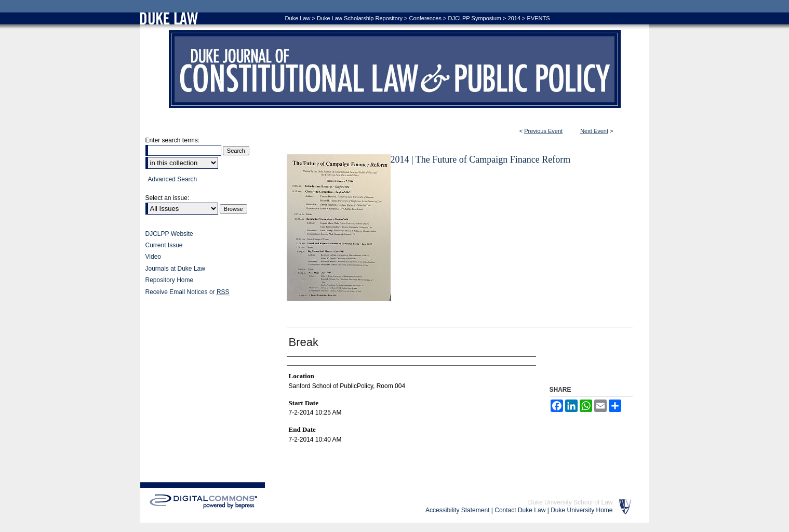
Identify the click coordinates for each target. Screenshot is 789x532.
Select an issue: (168, 198)
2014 (514, 18)
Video (153, 257)
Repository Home (170, 280)
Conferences (425, 18)
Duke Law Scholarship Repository (360, 18)
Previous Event (543, 131)
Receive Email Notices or (188, 292)
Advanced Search (173, 179)
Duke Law (298, 18)
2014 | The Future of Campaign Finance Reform (481, 159)
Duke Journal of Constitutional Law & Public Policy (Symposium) (395, 69)
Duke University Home (581, 510)
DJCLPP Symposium (475, 18)
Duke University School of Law (571, 502)
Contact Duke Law (520, 510)
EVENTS (539, 18)
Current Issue (164, 245)
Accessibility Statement (457, 510)
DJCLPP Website (169, 234)
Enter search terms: (173, 140)
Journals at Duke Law (175, 269)
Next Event (594, 131)
